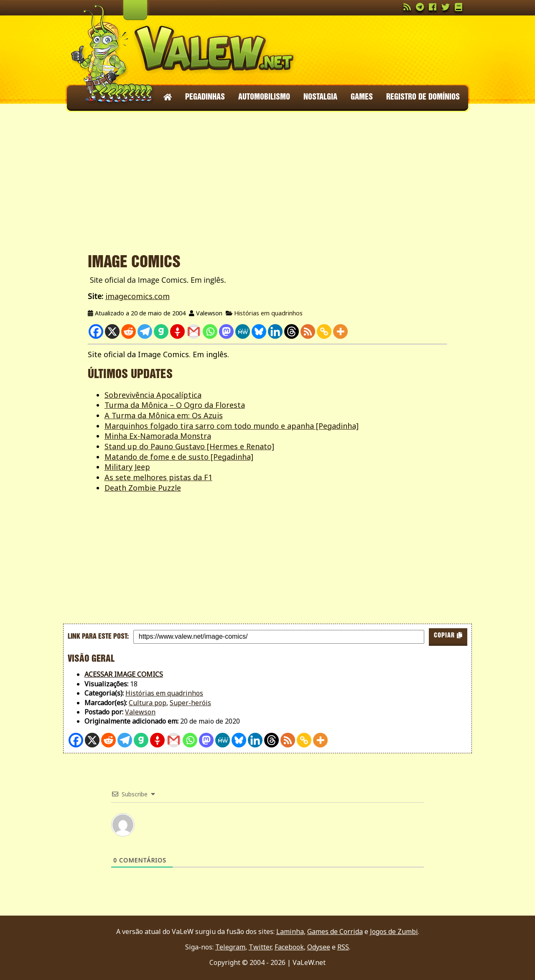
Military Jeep (127, 467)
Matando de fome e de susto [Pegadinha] (179, 457)
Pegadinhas (205, 97)
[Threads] (292, 331)
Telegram (230, 947)
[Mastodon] (226, 331)
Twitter (260, 947)
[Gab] (161, 331)
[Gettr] (177, 331)
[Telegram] (145, 331)
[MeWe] (243, 331)
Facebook (289, 947)
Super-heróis (190, 703)
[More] (340, 331)
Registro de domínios (423, 97)
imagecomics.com (138, 296)
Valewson (140, 712)
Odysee (319, 947)
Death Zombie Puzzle (143, 488)
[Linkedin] (275, 331)
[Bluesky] (259, 331)
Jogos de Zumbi (394, 931)
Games (362, 97)
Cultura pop (148, 703)
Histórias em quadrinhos (268, 313)
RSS (343, 947)
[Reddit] (129, 331)
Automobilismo (264, 97)
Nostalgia (320, 97)
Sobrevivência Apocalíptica (153, 395)
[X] (112, 331)
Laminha (290, 931)
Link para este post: (98, 637)
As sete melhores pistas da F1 (158, 477)
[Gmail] (194, 331)
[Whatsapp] (210, 331)
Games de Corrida (335, 931)
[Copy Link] (324, 331)
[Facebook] (96, 331)
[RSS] (308, 331)
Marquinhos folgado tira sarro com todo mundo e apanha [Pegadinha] (232, 426)
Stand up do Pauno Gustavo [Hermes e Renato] (189, 446)
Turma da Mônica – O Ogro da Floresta (175, 405)
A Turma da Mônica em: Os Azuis (164, 415)
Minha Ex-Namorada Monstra (158, 436)
